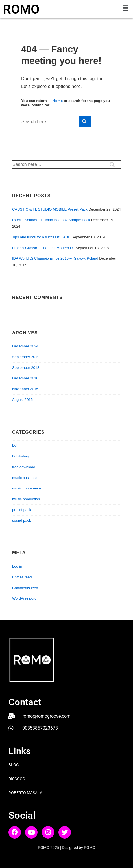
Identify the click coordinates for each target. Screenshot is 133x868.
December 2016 (25, 378)
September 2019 (26, 357)
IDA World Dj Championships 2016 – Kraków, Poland (55, 258)
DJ (14, 445)
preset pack (22, 510)
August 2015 (22, 400)
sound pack (22, 520)
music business (25, 478)
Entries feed (22, 577)
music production (26, 499)
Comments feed (25, 588)
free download (24, 467)
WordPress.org (24, 598)
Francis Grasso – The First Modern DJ (43, 248)
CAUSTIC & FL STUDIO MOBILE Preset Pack (50, 209)
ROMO (21, 9)
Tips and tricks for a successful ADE (41, 237)
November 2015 (25, 389)
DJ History (21, 456)
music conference (27, 488)
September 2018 (26, 368)
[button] (125, 8)
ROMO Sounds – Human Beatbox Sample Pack (51, 220)
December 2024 (25, 346)
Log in (17, 566)
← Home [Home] (55, 101)
